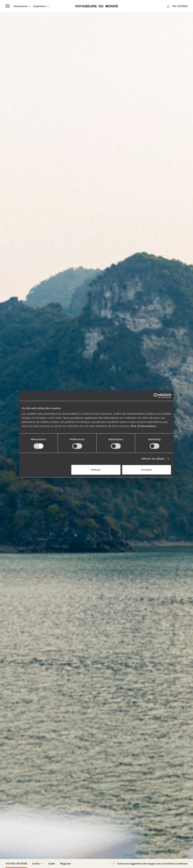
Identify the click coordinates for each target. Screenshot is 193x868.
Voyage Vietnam (16, 863)
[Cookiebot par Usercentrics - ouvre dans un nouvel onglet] (156, 396)
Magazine (66, 863)
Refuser (96, 470)
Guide (52, 863)
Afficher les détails (153, 459)
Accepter (146, 470)
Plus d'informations (143, 426)
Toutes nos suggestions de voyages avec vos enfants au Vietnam (149, 864)
